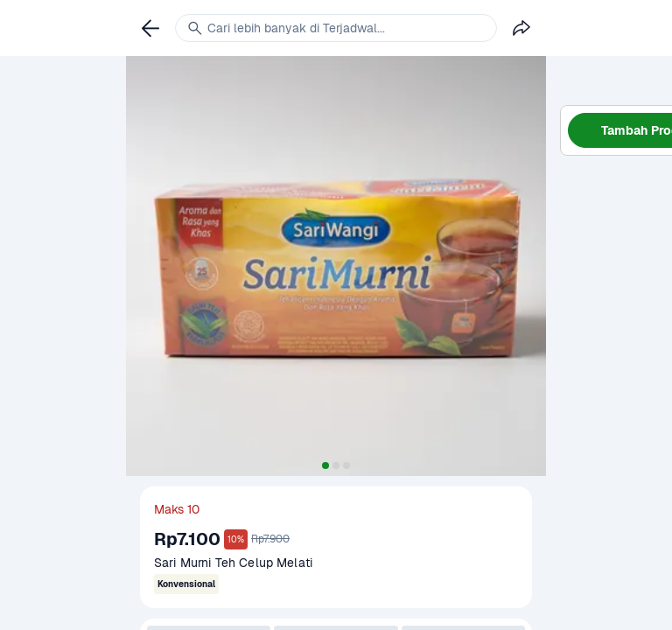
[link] (150, 28)
